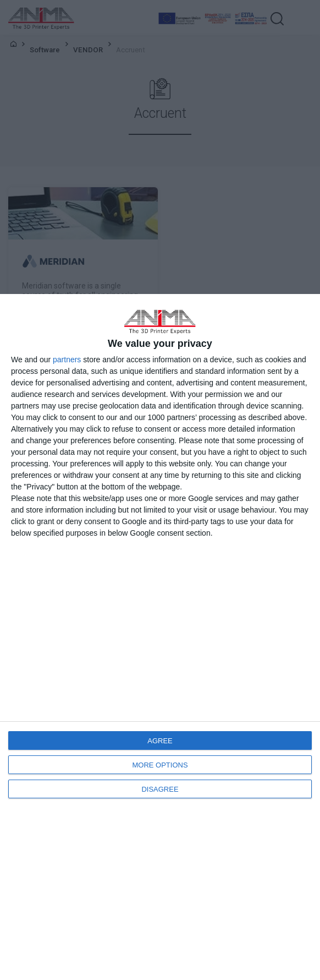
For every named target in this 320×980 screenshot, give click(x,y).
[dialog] (160, 637)
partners (67, 360)
